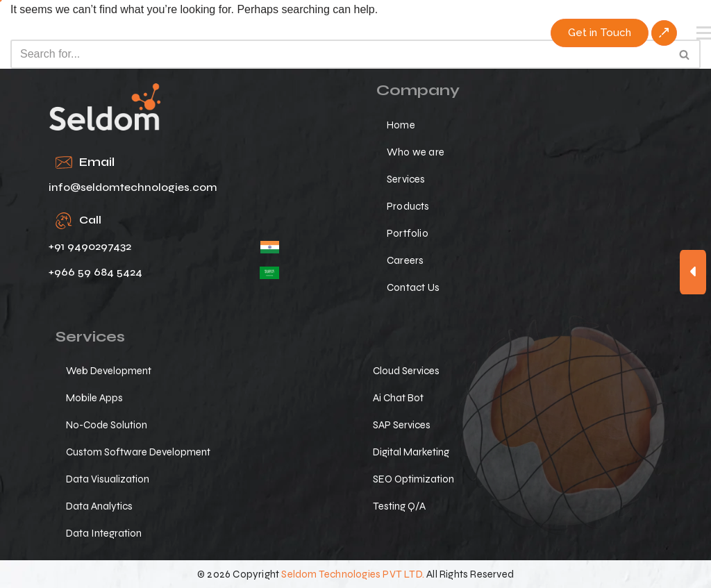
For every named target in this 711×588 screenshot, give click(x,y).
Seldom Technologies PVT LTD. (353, 574)
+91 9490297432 (90, 246)
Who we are (416, 152)
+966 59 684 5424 (95, 272)
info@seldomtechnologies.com (133, 187)
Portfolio (408, 233)
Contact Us (413, 287)
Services (406, 179)
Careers (405, 260)
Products (408, 206)
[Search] (340, 54)
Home (401, 125)
